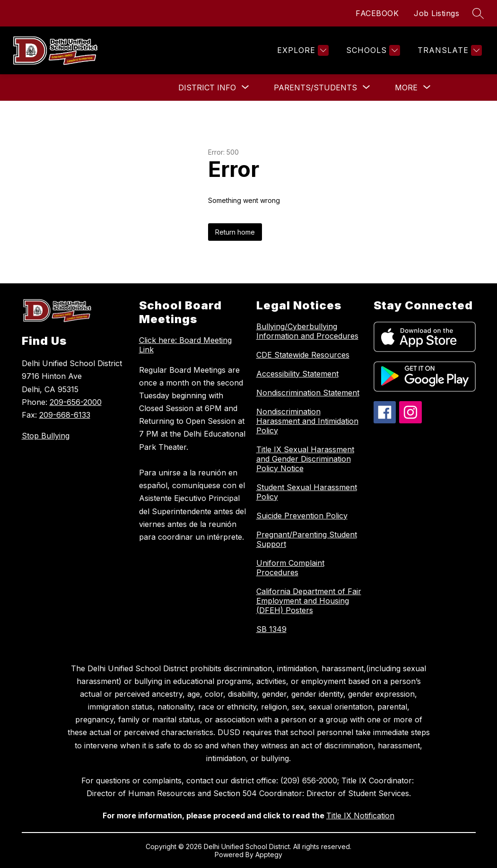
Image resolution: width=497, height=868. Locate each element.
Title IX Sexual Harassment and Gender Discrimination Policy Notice (305, 459)
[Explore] (302, 50)
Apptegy (269, 855)
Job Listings (436, 13)
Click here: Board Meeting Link (185, 345)
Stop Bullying (46, 436)
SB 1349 (271, 629)
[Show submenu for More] (406, 88)
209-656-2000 (76, 402)
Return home (235, 232)
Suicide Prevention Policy (302, 516)
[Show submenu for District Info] (207, 88)
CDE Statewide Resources (303, 355)
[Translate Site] (449, 50)
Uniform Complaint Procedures (290, 568)
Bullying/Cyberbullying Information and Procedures (307, 331)
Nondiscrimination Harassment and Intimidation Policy (307, 421)
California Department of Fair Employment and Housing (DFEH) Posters (309, 601)
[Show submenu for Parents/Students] (315, 88)
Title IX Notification (360, 815)
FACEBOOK (377, 13)
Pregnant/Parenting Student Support (307, 539)
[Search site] (478, 13)
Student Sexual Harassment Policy (307, 492)
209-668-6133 (65, 415)
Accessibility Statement (297, 374)
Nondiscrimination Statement (308, 393)
